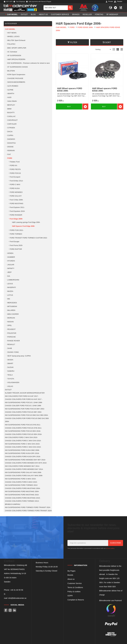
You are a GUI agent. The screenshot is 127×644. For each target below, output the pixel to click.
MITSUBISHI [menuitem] (12, 306)
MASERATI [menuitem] (12, 287)
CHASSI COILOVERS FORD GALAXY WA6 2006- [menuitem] (24, 476)
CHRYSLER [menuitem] (12, 124)
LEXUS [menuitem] (10, 284)
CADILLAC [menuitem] (11, 116)
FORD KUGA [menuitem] (15, 188)
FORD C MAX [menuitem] (15, 184)
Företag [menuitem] (99, 14)
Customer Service (75, 583)
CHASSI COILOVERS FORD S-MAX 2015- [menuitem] (21, 482)
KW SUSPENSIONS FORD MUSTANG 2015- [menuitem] (22, 495)
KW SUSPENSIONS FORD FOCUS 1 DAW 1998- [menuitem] (24, 402)
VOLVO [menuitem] (10, 386)
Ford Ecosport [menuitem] (15, 177)
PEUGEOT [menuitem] (11, 329)
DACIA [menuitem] (10, 132)
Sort (108, 42)
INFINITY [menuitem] (11, 268)
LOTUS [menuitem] (10, 295)
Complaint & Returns (76, 600)
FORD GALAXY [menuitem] (16, 196)
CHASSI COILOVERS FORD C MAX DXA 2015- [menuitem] (23, 447)
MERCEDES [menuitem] (12, 303)
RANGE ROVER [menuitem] (14, 341)
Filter (74, 42)
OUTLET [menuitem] (24, 14)
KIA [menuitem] (9, 276)
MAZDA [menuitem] (10, 291)
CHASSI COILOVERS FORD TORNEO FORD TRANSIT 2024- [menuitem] (29, 511)
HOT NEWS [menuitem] (12, 33)
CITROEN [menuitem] (11, 128)
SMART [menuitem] (10, 363)
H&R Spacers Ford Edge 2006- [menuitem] (23, 226)
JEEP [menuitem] (9, 272)
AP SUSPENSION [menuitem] (14, 55)
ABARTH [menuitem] (11, 94)
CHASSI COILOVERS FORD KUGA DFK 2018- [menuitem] (23, 457)
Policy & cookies (74, 592)
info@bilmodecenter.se (17, 598)
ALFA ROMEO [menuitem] (13, 86)
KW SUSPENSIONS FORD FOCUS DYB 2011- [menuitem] (23, 425)
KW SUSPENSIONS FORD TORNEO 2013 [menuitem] (21, 485)
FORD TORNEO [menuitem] (16, 234)
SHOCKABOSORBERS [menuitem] (16, 82)
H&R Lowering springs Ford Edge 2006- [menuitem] (26, 222)
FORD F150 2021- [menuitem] (17, 230)
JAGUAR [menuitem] (11, 265)
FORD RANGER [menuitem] (16, 215)
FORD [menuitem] (10, 158)
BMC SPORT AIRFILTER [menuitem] (17, 48)
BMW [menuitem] (9, 109)
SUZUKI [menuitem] (10, 367)
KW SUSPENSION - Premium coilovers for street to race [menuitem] (28, 63)
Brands (70, 575)
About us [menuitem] (43, 14)
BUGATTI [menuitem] (11, 113)
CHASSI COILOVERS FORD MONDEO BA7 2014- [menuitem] (24, 469)
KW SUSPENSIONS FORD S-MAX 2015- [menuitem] (21, 479)
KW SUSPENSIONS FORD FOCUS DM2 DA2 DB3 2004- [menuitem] (27, 415)
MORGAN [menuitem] (11, 318)
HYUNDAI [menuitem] (11, 261)
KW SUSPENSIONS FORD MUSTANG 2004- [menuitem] (22, 491)
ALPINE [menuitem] (10, 90)
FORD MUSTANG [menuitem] (16, 204)
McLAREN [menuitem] (11, 310)
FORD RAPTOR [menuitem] (16, 249)
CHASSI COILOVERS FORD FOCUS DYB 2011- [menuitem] (23, 428)
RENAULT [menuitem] (11, 344)
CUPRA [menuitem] (10, 135)
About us (71, 579)
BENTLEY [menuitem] (11, 105)
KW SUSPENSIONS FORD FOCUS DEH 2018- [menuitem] (23, 431)
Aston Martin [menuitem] (12, 101)
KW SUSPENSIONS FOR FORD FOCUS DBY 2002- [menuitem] (25, 409)
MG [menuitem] (9, 299)
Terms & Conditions (75, 587)
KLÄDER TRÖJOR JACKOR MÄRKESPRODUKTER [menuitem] (25, 393)
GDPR (70, 596)
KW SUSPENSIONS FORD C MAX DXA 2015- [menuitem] (23, 444)
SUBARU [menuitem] (11, 371)
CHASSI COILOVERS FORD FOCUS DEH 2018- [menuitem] (23, 434)
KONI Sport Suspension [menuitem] (16, 75)
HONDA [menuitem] (10, 253)
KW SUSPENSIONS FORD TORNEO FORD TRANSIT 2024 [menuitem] (28, 507)
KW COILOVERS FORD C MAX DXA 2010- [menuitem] (21, 437)
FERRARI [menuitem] (11, 151)
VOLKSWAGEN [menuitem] (13, 382)
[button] (115, 8)
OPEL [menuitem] (10, 325)
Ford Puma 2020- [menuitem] (16, 245)
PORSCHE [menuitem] (11, 337)
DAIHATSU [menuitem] (12, 143)
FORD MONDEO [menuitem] (16, 192)
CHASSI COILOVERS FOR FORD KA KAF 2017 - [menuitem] (24, 399)
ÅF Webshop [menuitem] (112, 14)
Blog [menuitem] (33, 14)
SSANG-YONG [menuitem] (13, 352)
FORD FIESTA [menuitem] (15, 169)
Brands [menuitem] (76, 14)
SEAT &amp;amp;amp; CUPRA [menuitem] (19, 356)
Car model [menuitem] (12, 14)
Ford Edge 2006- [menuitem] (16, 219)
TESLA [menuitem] (10, 375)
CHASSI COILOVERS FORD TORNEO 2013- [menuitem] (22, 501)
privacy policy (110, 548)
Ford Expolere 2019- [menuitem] (17, 211)
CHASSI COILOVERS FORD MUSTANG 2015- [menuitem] (23, 498)
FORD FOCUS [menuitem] (15, 173)
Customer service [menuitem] (60, 14)
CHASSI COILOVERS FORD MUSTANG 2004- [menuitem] (23, 488)
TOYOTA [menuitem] (11, 379)
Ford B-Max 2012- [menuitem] (16, 181)
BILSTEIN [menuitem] (11, 71)
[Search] (70, 8)
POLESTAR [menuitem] (12, 333)
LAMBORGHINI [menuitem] (13, 280)
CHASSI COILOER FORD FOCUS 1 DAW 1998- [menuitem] (23, 406)
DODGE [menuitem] (10, 147)
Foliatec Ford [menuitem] (15, 162)
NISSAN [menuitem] (10, 322)
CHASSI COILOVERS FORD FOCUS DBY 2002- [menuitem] (23, 412)
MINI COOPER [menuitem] (13, 314)
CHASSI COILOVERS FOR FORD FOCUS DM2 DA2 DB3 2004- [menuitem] (27, 420)
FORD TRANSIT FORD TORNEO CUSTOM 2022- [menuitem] (29, 238)
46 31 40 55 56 (17, 590)
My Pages (71, 571)
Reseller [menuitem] (87, 14)
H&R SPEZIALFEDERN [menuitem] (16, 59)
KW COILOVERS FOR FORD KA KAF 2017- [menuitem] (22, 396)
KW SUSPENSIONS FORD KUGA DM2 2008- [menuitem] (22, 450)
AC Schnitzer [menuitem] (12, 52)
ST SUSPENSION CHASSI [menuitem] (17, 67)
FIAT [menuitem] (9, 154)
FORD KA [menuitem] (13, 165)
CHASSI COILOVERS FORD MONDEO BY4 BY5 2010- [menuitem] (26, 463)
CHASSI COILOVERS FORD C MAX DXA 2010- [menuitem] (23, 441)
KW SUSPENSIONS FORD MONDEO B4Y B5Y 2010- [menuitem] (25, 460)
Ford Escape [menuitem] (14, 242)
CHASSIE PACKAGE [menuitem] (15, 78)
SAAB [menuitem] (10, 348)
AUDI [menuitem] (9, 97)
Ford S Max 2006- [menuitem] (16, 200)
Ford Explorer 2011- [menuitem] (17, 207)
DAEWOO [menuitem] (11, 139)
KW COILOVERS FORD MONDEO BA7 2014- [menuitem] (22, 466)
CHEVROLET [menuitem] (12, 120)
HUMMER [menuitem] (11, 257)
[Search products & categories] (56, 8)
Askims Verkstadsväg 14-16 (15, 573)
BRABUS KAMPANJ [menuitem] (13, 504)
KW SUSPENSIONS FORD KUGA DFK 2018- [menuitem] (22, 453)
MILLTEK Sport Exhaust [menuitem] (16, 40)
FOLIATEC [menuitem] (11, 44)
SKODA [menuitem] (10, 360)
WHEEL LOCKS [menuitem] (13, 36)
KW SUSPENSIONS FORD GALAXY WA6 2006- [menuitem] (23, 472)
